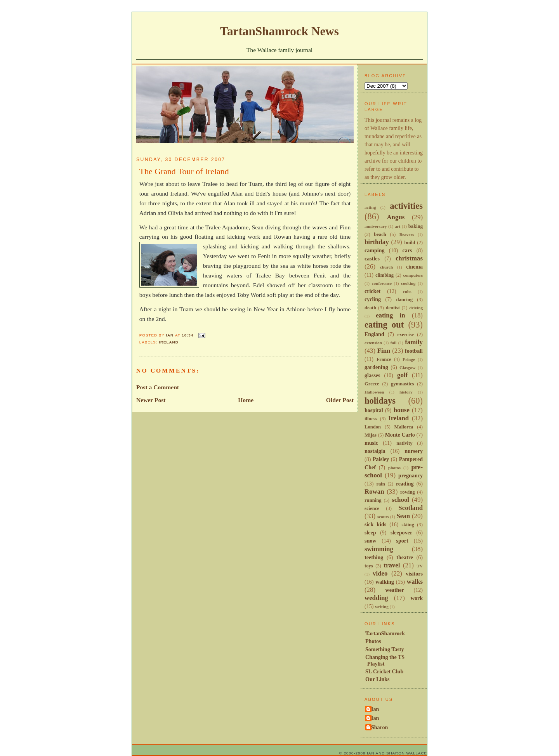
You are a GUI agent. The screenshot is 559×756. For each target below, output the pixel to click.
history (406, 392)
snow (370, 541)
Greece (372, 384)
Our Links (378, 679)
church (386, 267)
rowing (408, 492)
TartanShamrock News (279, 31)
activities (406, 206)
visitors (414, 574)
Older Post (340, 400)
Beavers (407, 234)
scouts (383, 517)
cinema (414, 267)
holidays (380, 401)
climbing (385, 275)
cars (407, 250)
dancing (404, 300)
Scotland (411, 508)
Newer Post (151, 400)
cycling (373, 299)
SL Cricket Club (384, 671)
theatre (405, 557)
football (414, 351)
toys (369, 566)
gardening (376, 367)
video (380, 573)
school (400, 500)
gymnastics (403, 384)
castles (372, 258)
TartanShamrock (385, 633)
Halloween (374, 392)
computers (413, 275)
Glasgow (407, 368)
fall (394, 343)
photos (394, 468)
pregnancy (411, 475)
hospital (374, 410)
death (370, 308)
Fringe (409, 359)
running (373, 500)
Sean (403, 516)
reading (405, 484)
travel (392, 565)
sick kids (375, 524)
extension (373, 343)
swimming (379, 549)
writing (382, 607)
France (384, 359)
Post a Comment (158, 387)
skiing (408, 525)
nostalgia (375, 451)
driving (416, 308)
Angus (396, 217)
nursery (414, 451)
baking (416, 226)
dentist (392, 308)
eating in (390, 315)
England (374, 334)
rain (380, 484)
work (417, 598)
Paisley (381, 459)
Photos (373, 641)
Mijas (371, 435)
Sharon (379, 727)
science (372, 508)
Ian (375, 709)
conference (382, 283)
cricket (372, 291)
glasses (372, 375)
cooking (408, 283)
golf (402, 375)
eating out (384, 325)
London (373, 427)
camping (374, 250)
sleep (370, 532)
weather (395, 590)
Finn (384, 351)
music (371, 443)
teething (374, 557)
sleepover (401, 532)
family (414, 342)
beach (380, 234)
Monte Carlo (400, 435)
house (402, 410)
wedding (376, 598)
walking (385, 582)
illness (371, 419)
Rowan (374, 492)
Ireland (169, 342)
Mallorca (404, 427)
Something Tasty (385, 649)
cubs (407, 291)
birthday (377, 242)
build (410, 243)
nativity (404, 443)
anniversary (376, 226)
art (398, 226)
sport (402, 541)
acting (370, 207)
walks (415, 582)
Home (246, 400)
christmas (409, 258)
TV (420, 566)
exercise (405, 335)
